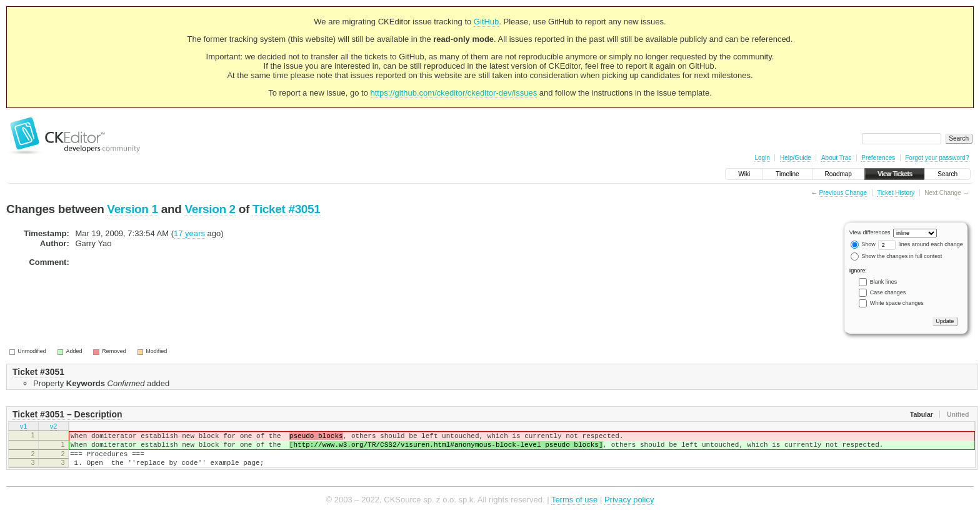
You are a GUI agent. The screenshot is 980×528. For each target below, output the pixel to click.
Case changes (888, 292)
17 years (189, 233)
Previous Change (843, 193)
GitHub (486, 22)
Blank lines (884, 282)
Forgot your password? (937, 158)
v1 (24, 427)
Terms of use (574, 509)
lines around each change (921, 244)
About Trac (836, 158)
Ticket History (896, 193)
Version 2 (210, 209)
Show (863, 244)
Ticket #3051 (287, 209)
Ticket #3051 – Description (67, 414)
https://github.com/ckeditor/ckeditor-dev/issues (454, 93)
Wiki (744, 174)
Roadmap (838, 174)
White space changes (897, 303)
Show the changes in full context (897, 256)
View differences (870, 232)
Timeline (787, 174)
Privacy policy (629, 509)
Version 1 (132, 209)
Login (762, 158)
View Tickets (895, 174)
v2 (54, 427)
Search (947, 174)
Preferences (878, 158)
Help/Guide (796, 158)
